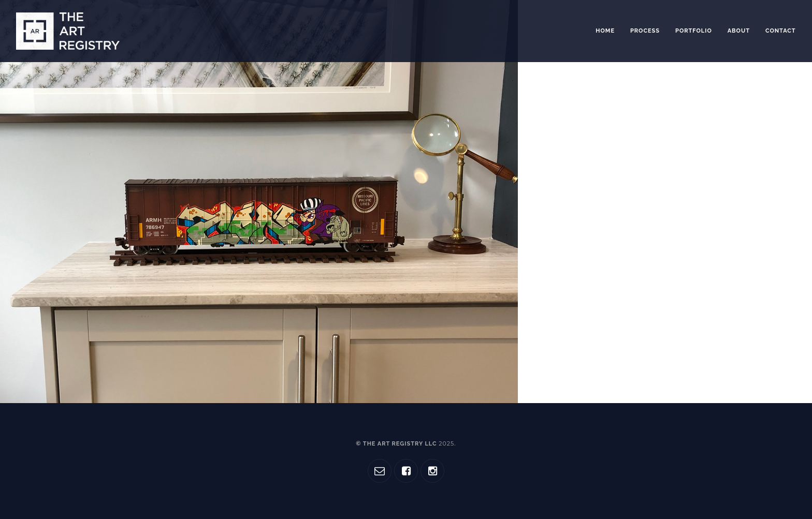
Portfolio (694, 31)
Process (645, 31)
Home (605, 31)
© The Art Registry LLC (405, 444)
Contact (781, 31)
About (739, 31)
